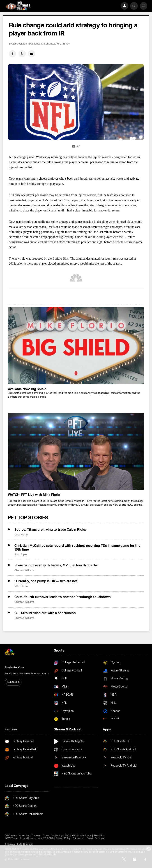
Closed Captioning (53, 836)
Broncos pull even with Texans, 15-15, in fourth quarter (56, 565)
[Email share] (32, 54)
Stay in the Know (15, 667)
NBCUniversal (26, 844)
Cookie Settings (95, 838)
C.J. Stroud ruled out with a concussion (45, 613)
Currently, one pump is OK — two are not (46, 581)
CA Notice (78, 838)
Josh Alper (21, 555)
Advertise (24, 836)
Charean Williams (24, 570)
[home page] (18, 6)
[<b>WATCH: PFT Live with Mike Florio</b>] (76, 451)
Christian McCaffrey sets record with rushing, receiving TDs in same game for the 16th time (77, 548)
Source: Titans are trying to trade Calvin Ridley (51, 530)
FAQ (67, 836)
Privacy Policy (63, 838)
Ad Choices (11, 836)
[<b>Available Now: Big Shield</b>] (76, 346)
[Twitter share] (22, 54)
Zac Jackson (20, 44)
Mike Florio (21, 535)
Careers (36, 836)
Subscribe (13, 682)
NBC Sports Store (82, 836)
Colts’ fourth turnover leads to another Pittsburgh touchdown (63, 597)
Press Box (99, 836)
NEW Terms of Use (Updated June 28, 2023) (29, 838)
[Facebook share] (12, 54)
